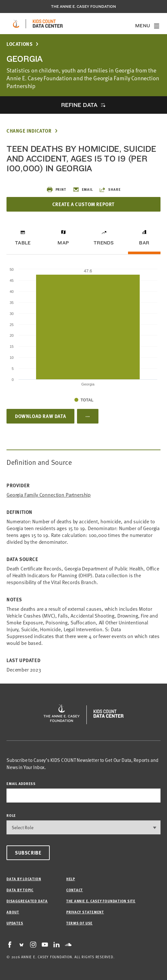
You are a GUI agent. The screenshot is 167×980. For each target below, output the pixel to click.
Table (23, 243)
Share (110, 189)
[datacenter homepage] (48, 24)
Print (56, 189)
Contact (75, 890)
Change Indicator (29, 131)
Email (83, 189)
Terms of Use (79, 923)
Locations (19, 44)
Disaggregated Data (27, 901)
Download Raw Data (40, 416)
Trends (104, 243)
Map (63, 243)
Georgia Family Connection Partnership (49, 495)
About (13, 912)
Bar (144, 243)
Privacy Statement (85, 912)
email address (21, 784)
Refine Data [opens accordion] (79, 105)
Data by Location (24, 879)
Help (71, 879)
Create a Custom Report (83, 204)
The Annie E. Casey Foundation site (101, 901)
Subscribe (28, 853)
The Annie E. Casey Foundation (83, 7)
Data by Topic (20, 890)
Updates (15, 923)
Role (11, 815)
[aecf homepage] (16, 24)
